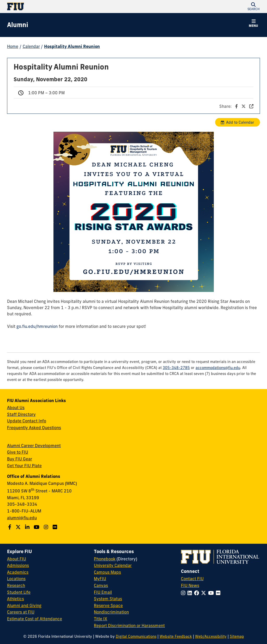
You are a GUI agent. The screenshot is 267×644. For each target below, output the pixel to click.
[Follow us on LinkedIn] (28, 527)
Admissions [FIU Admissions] (18, 565)
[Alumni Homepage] (18, 25)
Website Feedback (176, 636)
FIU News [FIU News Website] (190, 585)
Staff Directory (21, 414)
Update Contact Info (27, 421)
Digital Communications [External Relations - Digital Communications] (136, 636)
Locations (16, 579)
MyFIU (100, 579)
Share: (236, 106)
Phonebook (105, 559)
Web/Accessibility (211, 636)
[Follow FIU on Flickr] (219, 593)
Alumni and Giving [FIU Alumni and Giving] (24, 605)
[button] (253, 7)
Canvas (101, 585)
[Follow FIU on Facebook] (198, 593)
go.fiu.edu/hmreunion (37, 326)
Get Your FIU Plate (24, 466)
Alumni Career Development (34, 446)
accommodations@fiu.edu (218, 368)
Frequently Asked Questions (34, 428)
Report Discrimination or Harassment (129, 626)
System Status (108, 599)
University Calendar (113, 565)
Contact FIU (192, 579)
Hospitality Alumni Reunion (72, 46)
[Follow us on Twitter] (19, 527)
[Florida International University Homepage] (70, 7)
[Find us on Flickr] (56, 527)
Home (13, 46)
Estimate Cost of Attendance (35, 619)
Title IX (101, 619)
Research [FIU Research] (16, 585)
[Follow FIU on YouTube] (212, 593)
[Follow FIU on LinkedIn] (191, 593)
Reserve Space (108, 605)
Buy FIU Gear (20, 459)
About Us (16, 408)
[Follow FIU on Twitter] (205, 593)
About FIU (17, 559)
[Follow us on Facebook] (10, 527)
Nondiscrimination (111, 612)
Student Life (19, 592)
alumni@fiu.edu (22, 518)
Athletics (16, 599)
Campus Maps (107, 572)
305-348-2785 (176, 368)
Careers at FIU (21, 612)
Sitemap (237, 636)
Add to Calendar (240, 122)
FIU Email (103, 592)
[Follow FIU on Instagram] (184, 593)
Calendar (31, 46)
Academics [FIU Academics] (18, 572)
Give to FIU (18, 452)
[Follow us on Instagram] (47, 527)
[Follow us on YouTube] (37, 527)
